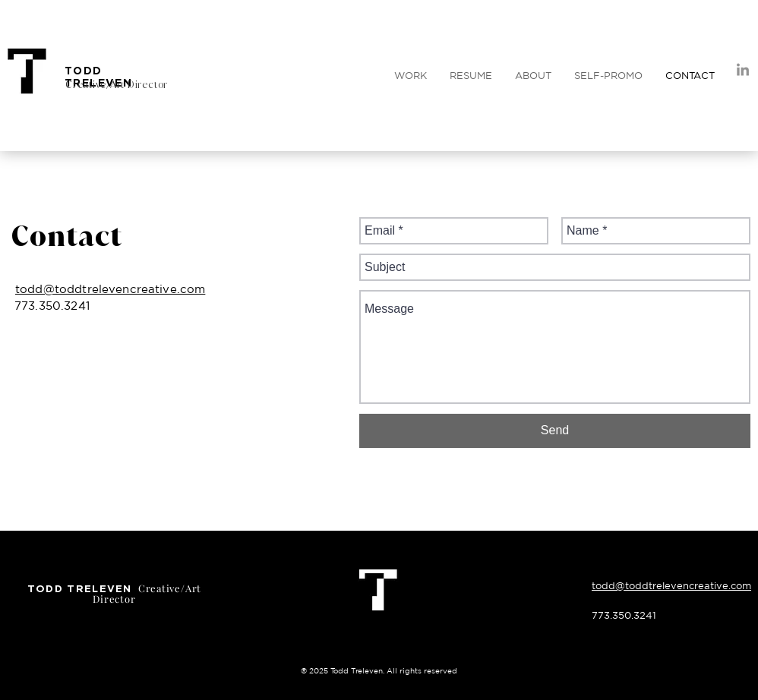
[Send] (555, 431)
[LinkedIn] (743, 71)
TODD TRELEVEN (98, 76)
